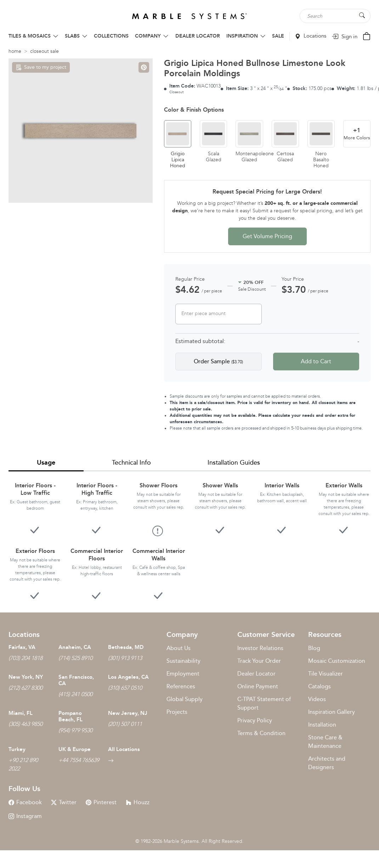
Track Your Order (259, 661)
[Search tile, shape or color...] (335, 16)
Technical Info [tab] (131, 463)
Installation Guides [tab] (234, 463)
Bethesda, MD (126, 647)
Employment (183, 674)
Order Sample (218, 361)
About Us (179, 648)
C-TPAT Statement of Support (264, 703)
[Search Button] (362, 15)
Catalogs (319, 686)
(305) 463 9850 (26, 724)
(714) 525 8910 (75, 658)
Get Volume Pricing (267, 236)
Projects (177, 712)
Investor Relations (260, 648)
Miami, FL (21, 713)
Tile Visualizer (326, 674)
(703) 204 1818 (26, 658)
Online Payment (258, 686)
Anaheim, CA (75, 647)
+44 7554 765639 (79, 760)
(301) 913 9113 (125, 658)
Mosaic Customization (337, 661)
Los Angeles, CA (128, 677)
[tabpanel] (189, 536)
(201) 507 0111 (125, 724)
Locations (311, 36)
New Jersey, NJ (128, 713)
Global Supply (185, 699)
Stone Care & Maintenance (325, 742)
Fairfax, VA (22, 647)
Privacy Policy (255, 720)
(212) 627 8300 (26, 688)
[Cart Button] (367, 36)
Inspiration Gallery (332, 712)
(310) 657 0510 (125, 688)
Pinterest (101, 802)
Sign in (344, 37)
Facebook (25, 802)
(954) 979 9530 (75, 730)
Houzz (138, 802)
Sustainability (183, 661)
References (181, 686)
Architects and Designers (327, 763)
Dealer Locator (256, 674)
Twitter (64, 802)
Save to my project (41, 67)
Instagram (25, 816)
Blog (314, 648)
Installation (322, 725)
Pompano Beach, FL (70, 716)
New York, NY (26, 677)
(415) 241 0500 (75, 694)
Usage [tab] (46, 463)
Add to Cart (316, 361)
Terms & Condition (261, 733)
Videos (317, 699)
